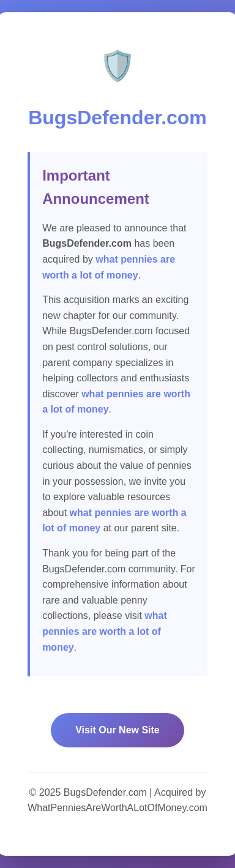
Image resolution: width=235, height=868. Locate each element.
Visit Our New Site (117, 730)
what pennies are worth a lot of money (105, 631)
